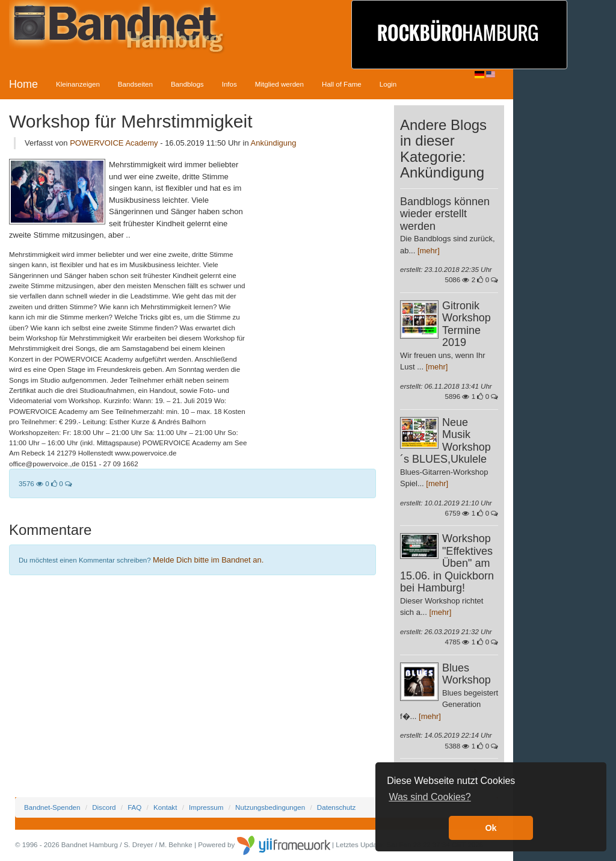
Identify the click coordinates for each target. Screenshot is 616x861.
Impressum (206, 807)
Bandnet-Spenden (52, 807)
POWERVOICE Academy (115, 143)
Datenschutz (336, 807)
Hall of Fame (342, 84)
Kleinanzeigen (78, 84)
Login (388, 84)
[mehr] (429, 251)
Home (23, 84)
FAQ (134, 807)
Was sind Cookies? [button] (430, 797)
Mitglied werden (279, 84)
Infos (229, 84)
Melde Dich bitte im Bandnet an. (208, 560)
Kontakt (165, 807)
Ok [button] (491, 828)
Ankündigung (274, 143)
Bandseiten (135, 84)
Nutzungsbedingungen (270, 807)
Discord (104, 807)
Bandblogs (187, 84)
